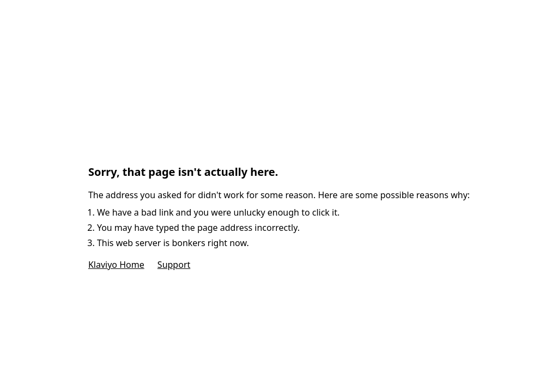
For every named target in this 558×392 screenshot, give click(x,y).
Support (174, 265)
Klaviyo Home (116, 265)
